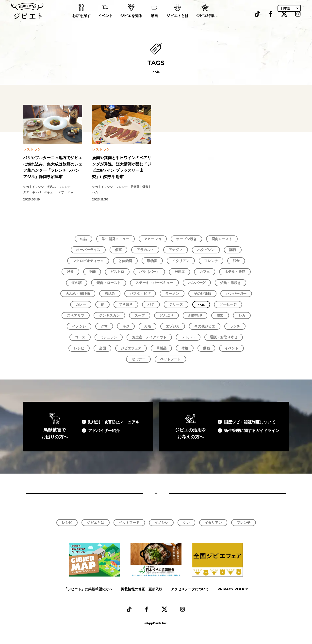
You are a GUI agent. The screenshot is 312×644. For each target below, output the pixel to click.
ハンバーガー (236, 294)
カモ (148, 326)
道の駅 (77, 283)
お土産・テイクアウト (149, 337)
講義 (233, 250)
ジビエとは (96, 523)
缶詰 (83, 239)
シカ (242, 315)
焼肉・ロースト (109, 283)
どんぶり (166, 315)
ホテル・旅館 (235, 272)
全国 (102, 348)
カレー (81, 304)
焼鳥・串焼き (230, 283)
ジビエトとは (178, 22)
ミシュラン (109, 337)
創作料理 (195, 315)
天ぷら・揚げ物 (78, 294)
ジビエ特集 (205, 22)
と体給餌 (125, 261)
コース (80, 337)
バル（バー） (149, 272)
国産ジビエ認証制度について (250, 422)
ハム (201, 304)
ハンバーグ (197, 283)
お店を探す (81, 22)
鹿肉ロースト (222, 239)
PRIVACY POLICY (233, 589)
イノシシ (79, 326)
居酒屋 (180, 272)
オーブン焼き (186, 239)
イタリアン (181, 261)
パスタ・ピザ (140, 294)
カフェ (205, 272)
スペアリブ (76, 315)
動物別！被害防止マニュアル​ (114, 422)
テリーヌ (176, 304)
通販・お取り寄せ (224, 337)
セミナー (138, 359)
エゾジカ (173, 326)
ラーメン (172, 294)
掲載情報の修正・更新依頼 (142, 589)
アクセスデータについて (190, 589)
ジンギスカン (109, 315)
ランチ (235, 326)
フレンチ (211, 261)
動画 (154, 22)
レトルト (188, 337)
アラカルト (145, 250)
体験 (185, 348)
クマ (104, 326)
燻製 (220, 315)
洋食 (70, 272)
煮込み (110, 294)
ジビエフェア (131, 348)
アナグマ (176, 250)
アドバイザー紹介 (104, 431)
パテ (151, 304)
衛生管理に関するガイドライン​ (252, 431)
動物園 (152, 261)
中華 (92, 272)
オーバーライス (88, 250)
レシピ (79, 348)
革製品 (161, 348)
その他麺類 (202, 294)
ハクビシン (206, 250)
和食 (236, 261)
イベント (105, 22)
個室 (118, 250)
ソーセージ (228, 304)
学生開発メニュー (115, 239)
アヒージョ (153, 239)
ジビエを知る (131, 22)
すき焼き (126, 304)
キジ (126, 326)
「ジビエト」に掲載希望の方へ (88, 589)
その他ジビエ (205, 326)
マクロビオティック (88, 261)
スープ (140, 315)
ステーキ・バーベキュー (154, 283)
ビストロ (117, 272)
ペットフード (170, 359)
